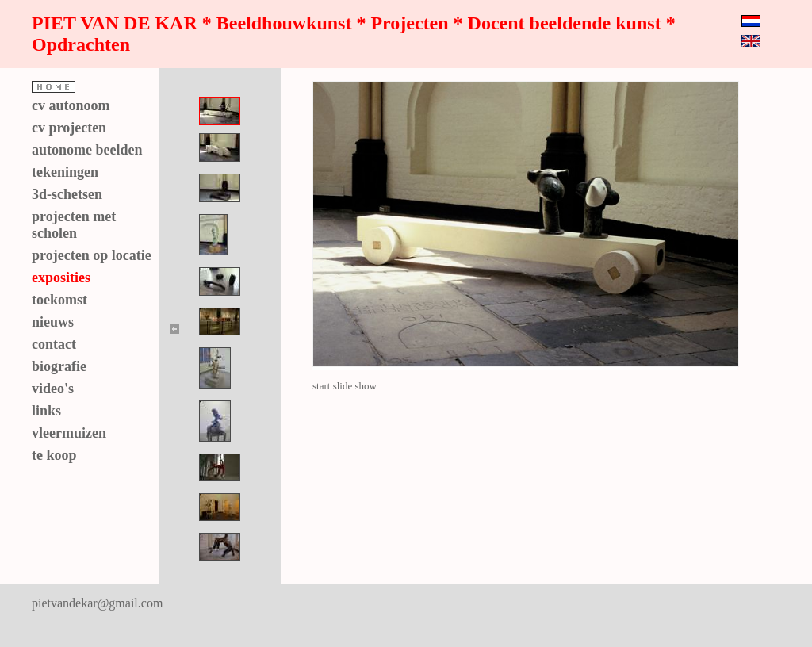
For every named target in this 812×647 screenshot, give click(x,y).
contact (54, 344)
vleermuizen (69, 433)
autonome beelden (87, 150)
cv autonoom (71, 105)
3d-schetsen (67, 194)
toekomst (59, 300)
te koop (54, 455)
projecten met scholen (74, 225)
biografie (59, 366)
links (46, 411)
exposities (61, 278)
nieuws (53, 322)
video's (53, 389)
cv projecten (69, 128)
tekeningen (65, 172)
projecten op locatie (92, 255)
